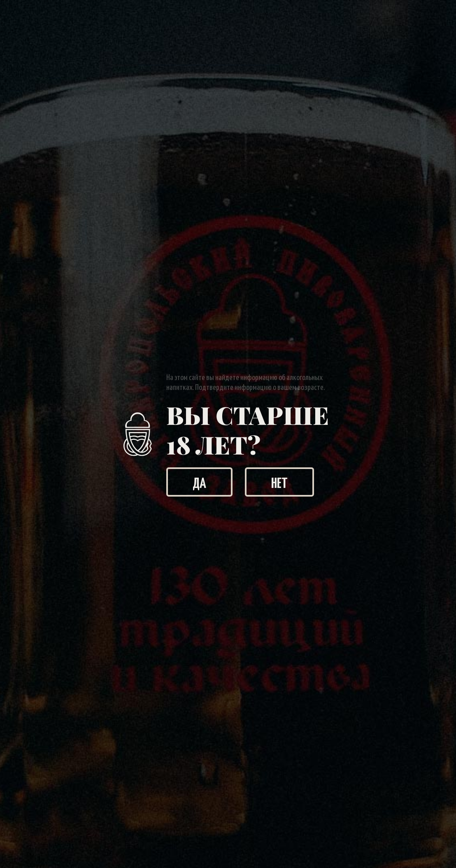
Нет (279, 482)
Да (199, 482)
